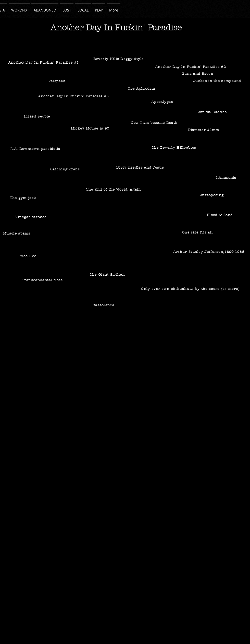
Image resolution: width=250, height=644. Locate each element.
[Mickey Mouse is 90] (91, 128)
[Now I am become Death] (155, 123)
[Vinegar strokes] (31, 217)
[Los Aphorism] (142, 89)
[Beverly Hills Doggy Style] (119, 59)
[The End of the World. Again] (114, 189)
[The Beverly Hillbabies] (174, 148)
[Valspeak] (57, 81)
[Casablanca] (104, 305)
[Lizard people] (37, 116)
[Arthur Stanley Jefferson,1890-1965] (209, 252)
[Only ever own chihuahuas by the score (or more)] (191, 289)
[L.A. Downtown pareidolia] (36, 149)
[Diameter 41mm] (204, 130)
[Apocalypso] (163, 102)
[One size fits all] (198, 232)
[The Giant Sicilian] (108, 275)
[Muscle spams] (17, 233)
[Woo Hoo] (29, 256)
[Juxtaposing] (212, 195)
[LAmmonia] (227, 178)
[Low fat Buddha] (212, 112)
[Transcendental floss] (43, 280)
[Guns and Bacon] (198, 74)
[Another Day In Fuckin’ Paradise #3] (74, 96)
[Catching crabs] (66, 169)
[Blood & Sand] (220, 215)
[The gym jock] (23, 198)
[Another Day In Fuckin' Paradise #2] (191, 67)
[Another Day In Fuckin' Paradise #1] (44, 63)
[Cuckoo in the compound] (218, 81)
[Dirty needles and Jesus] (141, 168)
